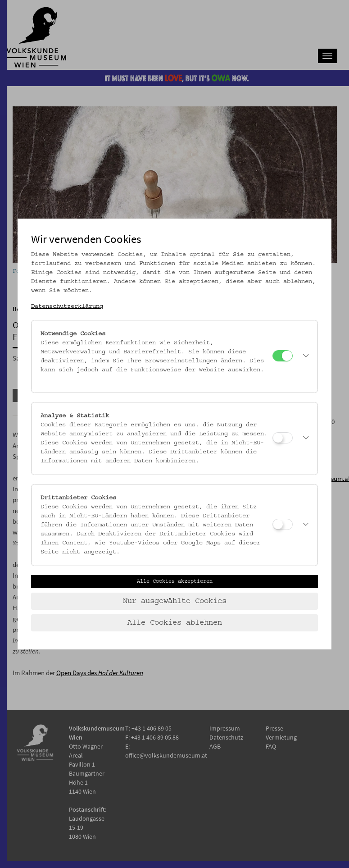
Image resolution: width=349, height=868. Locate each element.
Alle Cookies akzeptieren (175, 581)
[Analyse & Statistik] (283, 438)
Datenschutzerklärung (67, 306)
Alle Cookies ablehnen (175, 623)
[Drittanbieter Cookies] (283, 524)
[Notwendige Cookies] (283, 356)
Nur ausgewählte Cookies (175, 601)
